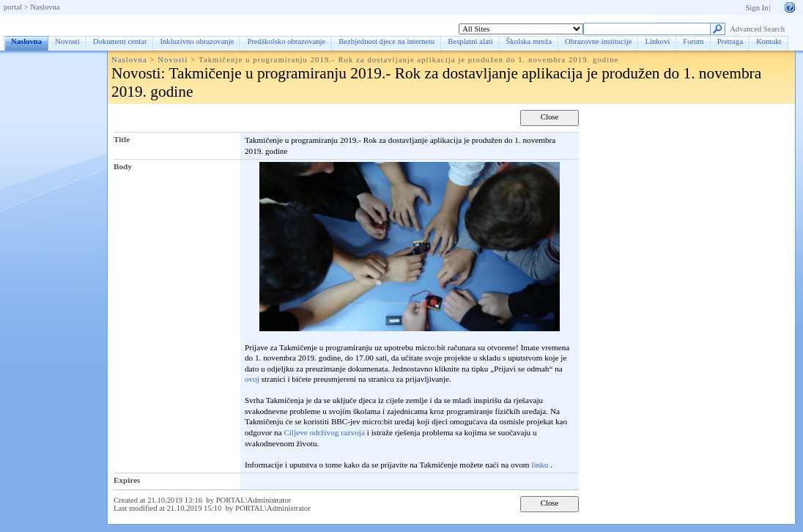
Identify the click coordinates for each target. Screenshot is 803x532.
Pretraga (730, 41)
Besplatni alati (470, 41)
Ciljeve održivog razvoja (324, 432)
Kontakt (769, 41)
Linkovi (657, 41)
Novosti (67, 41)
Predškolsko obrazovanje (286, 41)
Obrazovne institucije (598, 41)
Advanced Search (757, 29)
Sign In (756, 8)
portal (13, 7)
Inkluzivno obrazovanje (197, 41)
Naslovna (45, 7)
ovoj (252, 379)
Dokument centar (120, 41)
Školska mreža (529, 41)
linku (540, 465)
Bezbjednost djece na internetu (386, 41)
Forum (693, 41)
